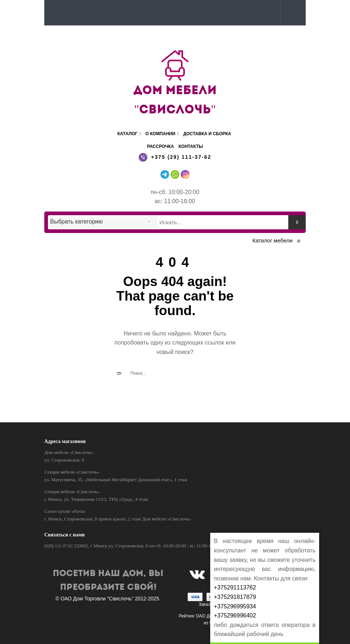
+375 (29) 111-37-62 (181, 157)
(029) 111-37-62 (58, 546)
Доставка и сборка (207, 134)
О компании (162, 134)
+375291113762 (235, 587)
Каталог (129, 134)
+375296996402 (235, 615)
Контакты (191, 146)
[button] (292, 12)
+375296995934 (235, 606)
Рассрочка (160, 146)
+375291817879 (235, 597)
